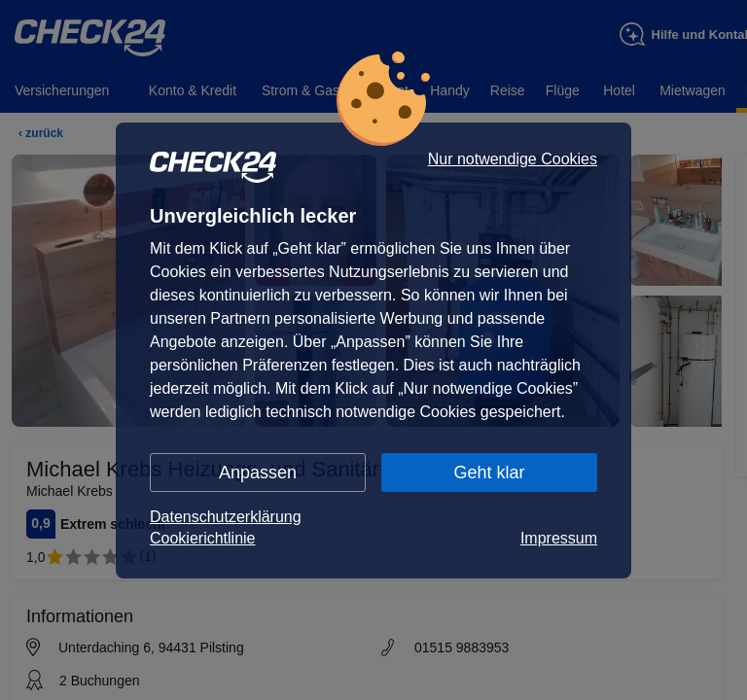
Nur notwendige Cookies (513, 159)
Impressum (559, 538)
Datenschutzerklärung (226, 517)
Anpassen (258, 472)
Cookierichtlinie (203, 538)
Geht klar (489, 472)
